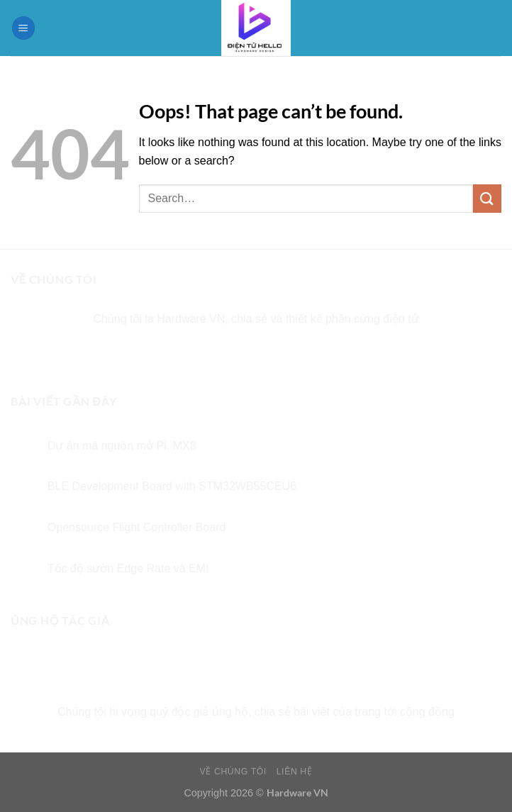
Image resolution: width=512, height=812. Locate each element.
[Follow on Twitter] (256, 354)
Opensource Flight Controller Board (137, 527)
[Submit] (487, 198)
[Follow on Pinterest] (307, 354)
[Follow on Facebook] (205, 354)
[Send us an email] (282, 354)
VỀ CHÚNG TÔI (233, 772)
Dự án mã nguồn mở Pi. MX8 (122, 446)
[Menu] (23, 28)
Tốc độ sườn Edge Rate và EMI (128, 568)
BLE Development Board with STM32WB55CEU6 (172, 486)
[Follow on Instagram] (230, 354)
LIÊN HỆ (295, 772)
